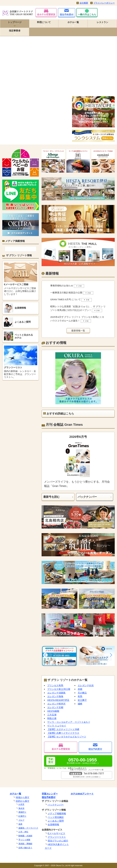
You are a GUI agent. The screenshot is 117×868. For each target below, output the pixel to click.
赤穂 (80, 689)
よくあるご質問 (56, 821)
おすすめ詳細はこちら (59, 414)
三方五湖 (52, 715)
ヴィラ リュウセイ (57, 726)
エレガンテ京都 (55, 707)
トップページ (15, 22)
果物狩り (22, 812)
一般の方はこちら (87, 12)
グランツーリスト (57, 837)
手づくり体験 (24, 840)
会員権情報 (53, 824)
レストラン (102, 22)
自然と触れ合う (25, 848)
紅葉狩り (22, 816)
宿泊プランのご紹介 (58, 841)
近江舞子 (82, 700)
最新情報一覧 (78, 331)
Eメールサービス (56, 833)
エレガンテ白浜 (86, 685)
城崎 (80, 704)
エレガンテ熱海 (55, 696)
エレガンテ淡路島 (56, 693)
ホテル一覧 (73, 22)
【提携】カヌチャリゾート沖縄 (63, 729)
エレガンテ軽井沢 (56, 704)
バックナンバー (87, 497)
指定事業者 (15, 31)
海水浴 (21, 808)
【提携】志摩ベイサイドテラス (63, 733)
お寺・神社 (23, 832)
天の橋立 (82, 693)
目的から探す (23, 801)
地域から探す (23, 797)
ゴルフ (21, 820)
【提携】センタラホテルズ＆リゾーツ (67, 737)
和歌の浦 (52, 718)
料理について (44, 22)
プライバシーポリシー (104, 3)
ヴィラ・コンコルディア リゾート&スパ (69, 722)
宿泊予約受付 (67, 12)
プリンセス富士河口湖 (59, 689)
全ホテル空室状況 (46, 12)
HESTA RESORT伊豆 (58, 700)
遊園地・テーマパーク (28, 828)
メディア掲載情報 (57, 813)
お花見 (21, 804)
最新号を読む (51, 497)
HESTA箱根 (53, 711)
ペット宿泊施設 (56, 817)
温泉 (20, 824)
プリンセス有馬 (55, 685)
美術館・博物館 (25, 844)
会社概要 (84, 3)
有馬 (80, 696)
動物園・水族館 (25, 836)
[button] (45, 655)
